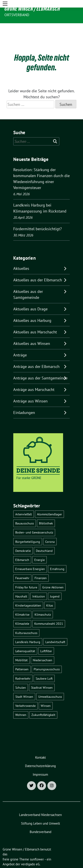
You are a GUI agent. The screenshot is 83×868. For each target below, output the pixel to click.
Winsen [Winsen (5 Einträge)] (46, 692)
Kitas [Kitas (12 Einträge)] (50, 592)
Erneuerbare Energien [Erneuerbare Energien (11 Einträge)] (30, 555)
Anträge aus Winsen (30, 388)
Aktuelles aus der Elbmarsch (38, 266)
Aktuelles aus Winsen (32, 330)
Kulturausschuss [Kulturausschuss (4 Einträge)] (26, 619)
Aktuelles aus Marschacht (35, 318)
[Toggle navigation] (5, 27)
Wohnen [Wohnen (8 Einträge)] (21, 701)
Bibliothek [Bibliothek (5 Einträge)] (46, 510)
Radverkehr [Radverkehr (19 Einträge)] (23, 665)
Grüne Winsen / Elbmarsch (32, 9)
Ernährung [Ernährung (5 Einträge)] (57, 555)
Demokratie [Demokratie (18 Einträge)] (23, 537)
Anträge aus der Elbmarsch (36, 353)
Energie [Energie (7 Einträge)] (40, 546)
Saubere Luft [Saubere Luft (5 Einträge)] (44, 665)
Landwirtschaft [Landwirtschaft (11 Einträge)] (55, 628)
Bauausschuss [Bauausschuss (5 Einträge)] (25, 510)
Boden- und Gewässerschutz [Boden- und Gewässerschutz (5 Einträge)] (34, 519)
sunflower (37, 846)
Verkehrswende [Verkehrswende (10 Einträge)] (25, 692)
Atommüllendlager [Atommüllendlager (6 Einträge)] (49, 501)
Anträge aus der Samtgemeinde (40, 364)
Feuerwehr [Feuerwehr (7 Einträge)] (22, 564)
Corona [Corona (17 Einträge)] (50, 528)
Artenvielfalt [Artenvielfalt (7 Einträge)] (24, 501)
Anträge (20, 341)
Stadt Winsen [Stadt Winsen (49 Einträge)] (24, 683)
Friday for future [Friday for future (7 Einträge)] (26, 574)
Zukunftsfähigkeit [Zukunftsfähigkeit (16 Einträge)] (43, 701)
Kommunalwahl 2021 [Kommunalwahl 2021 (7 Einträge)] (49, 610)
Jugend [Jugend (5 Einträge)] (55, 583)
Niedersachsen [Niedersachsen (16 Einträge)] (42, 647)
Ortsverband (17, 15)
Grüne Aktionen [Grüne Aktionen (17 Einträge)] (53, 574)
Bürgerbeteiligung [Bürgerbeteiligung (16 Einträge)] (28, 528)
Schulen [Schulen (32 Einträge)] (21, 674)
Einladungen (24, 399)
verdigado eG (30, 851)
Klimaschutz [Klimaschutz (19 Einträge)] (43, 601)
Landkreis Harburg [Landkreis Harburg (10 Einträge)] (28, 628)
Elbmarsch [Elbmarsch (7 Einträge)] (22, 546)
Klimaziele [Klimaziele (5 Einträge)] (22, 610)
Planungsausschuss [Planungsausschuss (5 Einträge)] (47, 656)
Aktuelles (21, 255)
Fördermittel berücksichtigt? (38, 215)
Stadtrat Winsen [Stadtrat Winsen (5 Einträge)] (42, 674)
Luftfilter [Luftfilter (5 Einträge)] (46, 637)
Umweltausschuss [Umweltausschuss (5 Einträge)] (50, 683)
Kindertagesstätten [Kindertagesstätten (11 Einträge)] (28, 592)
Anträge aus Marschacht (34, 376)
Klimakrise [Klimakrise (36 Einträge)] (22, 601)
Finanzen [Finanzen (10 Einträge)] (41, 564)
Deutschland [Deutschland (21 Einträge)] (44, 537)
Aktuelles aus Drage (30, 295)
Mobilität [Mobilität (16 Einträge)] (21, 647)
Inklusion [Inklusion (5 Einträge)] (39, 583)
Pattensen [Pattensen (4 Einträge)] (22, 656)
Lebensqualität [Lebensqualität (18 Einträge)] (25, 637)
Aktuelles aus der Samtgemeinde (28, 281)
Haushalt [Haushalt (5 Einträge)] (21, 583)
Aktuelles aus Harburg (32, 307)
